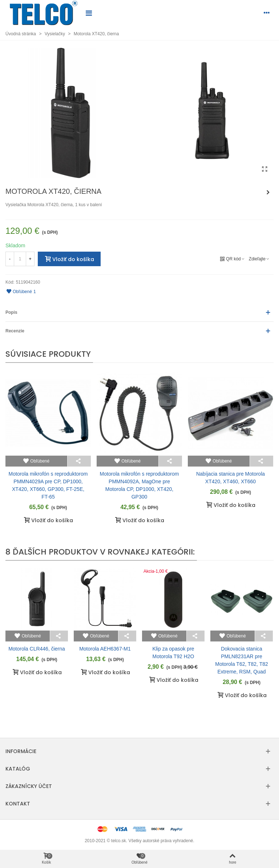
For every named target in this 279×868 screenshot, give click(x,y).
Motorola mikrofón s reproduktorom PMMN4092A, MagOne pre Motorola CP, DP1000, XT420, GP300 (139, 485)
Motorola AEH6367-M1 (105, 649)
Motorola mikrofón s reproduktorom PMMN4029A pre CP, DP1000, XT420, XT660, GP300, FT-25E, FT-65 (48, 485)
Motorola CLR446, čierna (37, 649)
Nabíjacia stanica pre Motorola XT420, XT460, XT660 (231, 478)
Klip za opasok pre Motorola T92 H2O (173, 653)
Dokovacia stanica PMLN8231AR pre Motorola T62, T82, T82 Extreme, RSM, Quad (242, 660)
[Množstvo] (20, 259)
